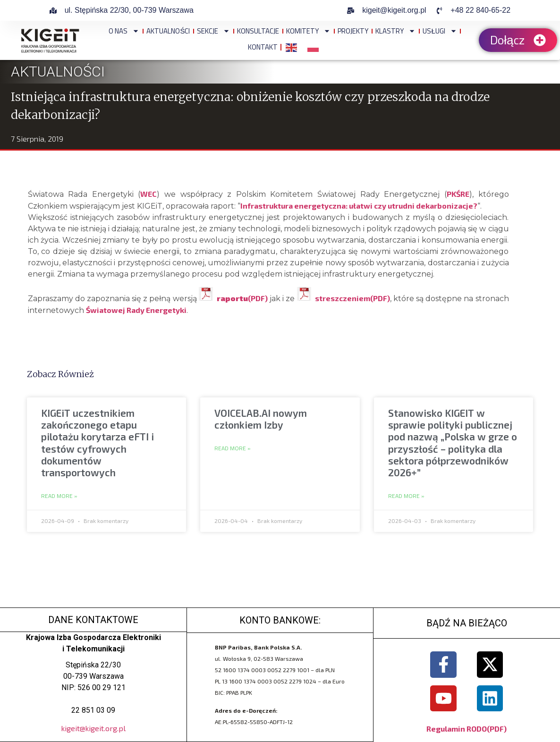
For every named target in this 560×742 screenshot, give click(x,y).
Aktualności (168, 31)
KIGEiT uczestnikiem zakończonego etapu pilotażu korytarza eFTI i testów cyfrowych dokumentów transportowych (98, 443)
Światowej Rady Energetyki (136, 310)
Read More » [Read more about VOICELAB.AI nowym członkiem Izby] (233, 448)
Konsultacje (258, 31)
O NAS (124, 31)
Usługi (440, 31)
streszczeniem (343, 298)
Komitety (308, 31)
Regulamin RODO (457, 728)
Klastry (395, 31)
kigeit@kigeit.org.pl (93, 728)
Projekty (353, 31)
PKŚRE (458, 194)
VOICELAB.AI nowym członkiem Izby (261, 419)
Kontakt (263, 47)
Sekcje (213, 31)
